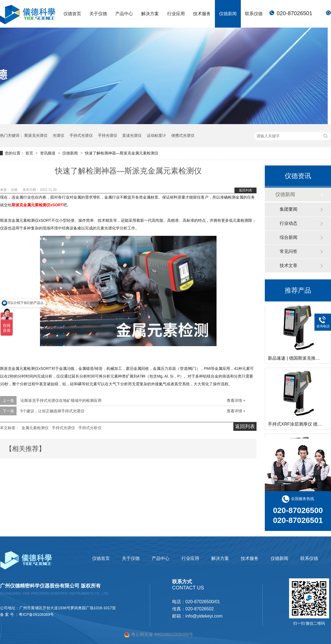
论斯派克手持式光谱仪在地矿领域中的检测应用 (61, 400)
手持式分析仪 (90, 428)
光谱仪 (58, 135)
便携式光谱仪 (183, 135)
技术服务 (202, 14)
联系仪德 (254, 14)
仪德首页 (72, 14)
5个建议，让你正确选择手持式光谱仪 (52, 411)
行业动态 (289, 223)
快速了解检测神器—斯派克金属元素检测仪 (122, 153)
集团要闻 (289, 209)
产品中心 (124, 14)
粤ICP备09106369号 (36, 614)
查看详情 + (236, 400)
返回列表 (245, 190)
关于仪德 (98, 14)
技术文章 (289, 265)
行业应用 (176, 14)
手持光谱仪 (108, 135)
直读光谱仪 (132, 135)
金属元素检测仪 (35, 428)
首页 (30, 153)
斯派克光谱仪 (36, 135)
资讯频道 (48, 153)
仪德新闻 (228, 14)
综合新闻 (289, 237)
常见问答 (289, 251)
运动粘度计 (156, 135)
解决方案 (150, 14)
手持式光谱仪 (81, 135)
